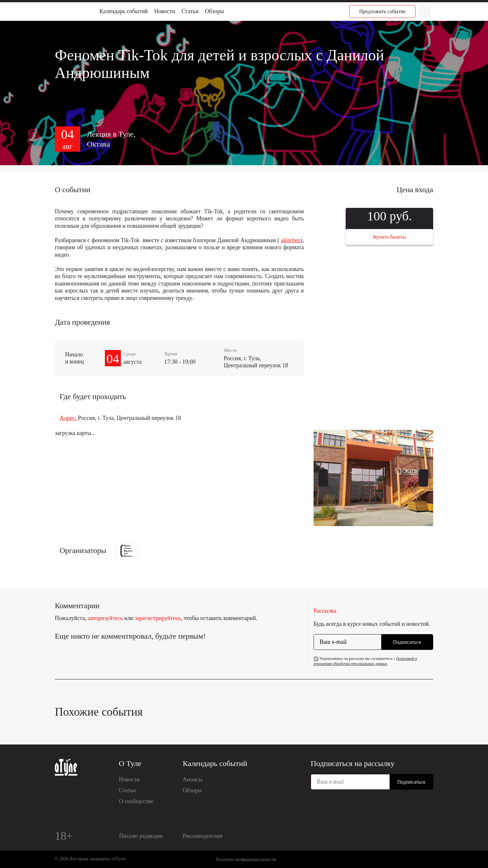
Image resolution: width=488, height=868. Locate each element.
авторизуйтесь (105, 618)
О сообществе (136, 801)
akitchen (291, 240)
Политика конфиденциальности (246, 859)
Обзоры (214, 11)
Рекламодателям (202, 836)
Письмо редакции (141, 836)
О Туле (130, 763)
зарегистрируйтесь (158, 618)
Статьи (190, 11)
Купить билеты (390, 237)
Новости (165, 11)
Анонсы (193, 779)
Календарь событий (124, 11)
